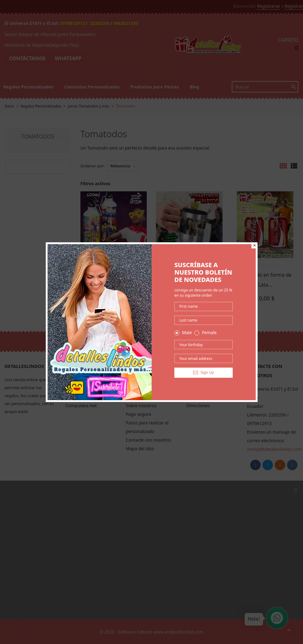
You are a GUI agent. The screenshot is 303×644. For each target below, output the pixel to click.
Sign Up (204, 372)
